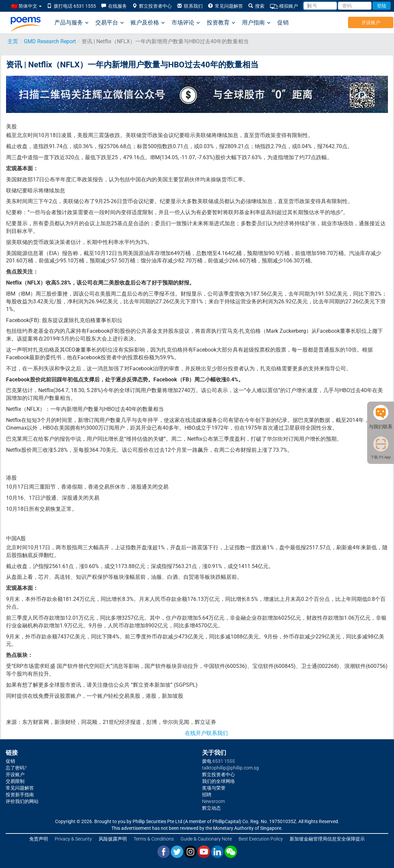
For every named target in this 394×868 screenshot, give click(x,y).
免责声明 (39, 839)
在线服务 (114, 6)
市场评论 (186, 23)
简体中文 (27, 6)
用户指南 (256, 23)
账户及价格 (148, 23)
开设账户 (371, 22)
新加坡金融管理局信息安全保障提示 (327, 839)
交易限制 (15, 781)
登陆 (382, 6)
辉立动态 (211, 808)
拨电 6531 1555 (218, 761)
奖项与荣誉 (214, 788)
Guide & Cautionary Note (206, 839)
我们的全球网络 (218, 781)
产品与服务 (71, 23)
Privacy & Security (73, 839)
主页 (13, 41)
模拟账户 (284, 6)
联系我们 (190, 6)
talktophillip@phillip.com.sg (230, 768)
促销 (283, 22)
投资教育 (221, 23)
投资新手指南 (20, 795)
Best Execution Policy (261, 839)
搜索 (256, 6)
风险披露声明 (113, 839)
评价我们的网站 (22, 801)
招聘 (207, 795)
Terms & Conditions (154, 839)
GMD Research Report (50, 41)
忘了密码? (16, 768)
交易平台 (110, 23)
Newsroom (213, 801)
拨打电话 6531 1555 (71, 6)
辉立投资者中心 (152, 6)
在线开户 (196, 733)
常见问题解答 (226, 6)
